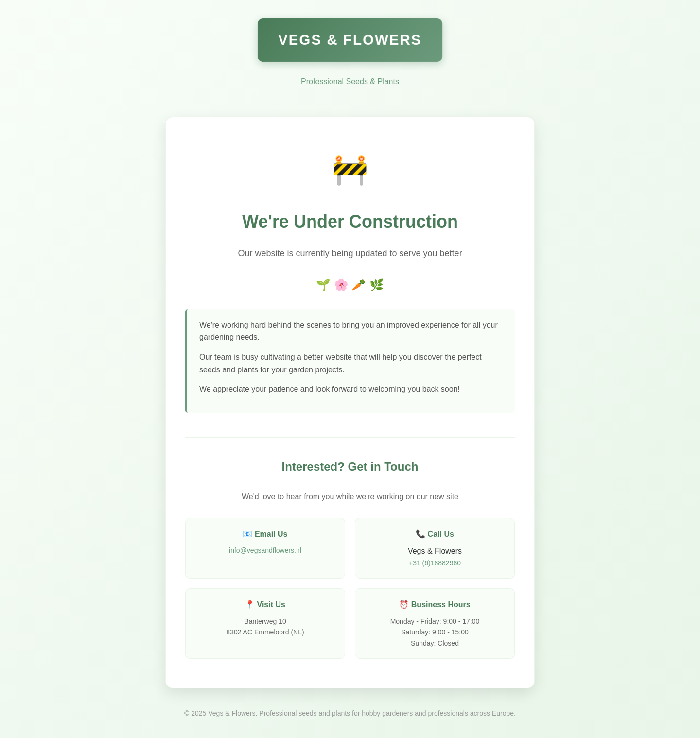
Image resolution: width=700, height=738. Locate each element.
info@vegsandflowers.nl (265, 550)
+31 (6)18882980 (435, 563)
